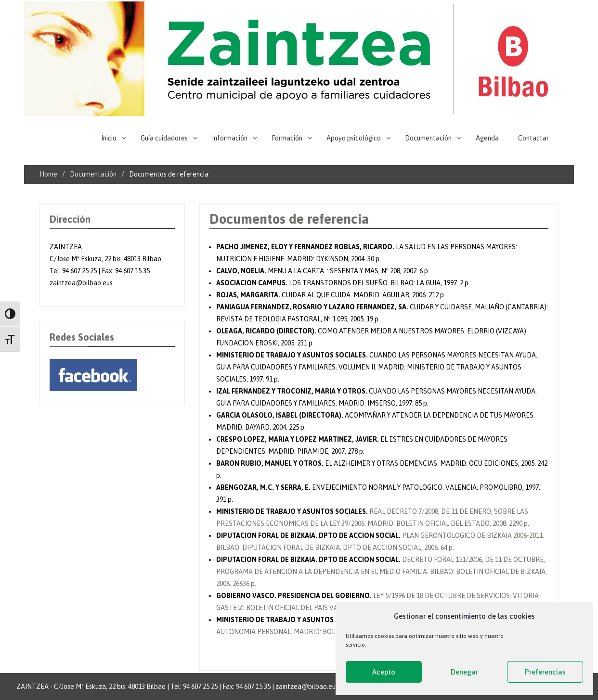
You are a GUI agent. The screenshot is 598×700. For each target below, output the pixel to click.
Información (230, 138)
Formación (287, 138)
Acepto (384, 672)
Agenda (487, 138)
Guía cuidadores (164, 138)
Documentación (428, 138)
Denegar (464, 672)
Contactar (533, 138)
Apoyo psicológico (354, 138)
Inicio (109, 138)
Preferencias (545, 672)
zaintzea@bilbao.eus (81, 283)
